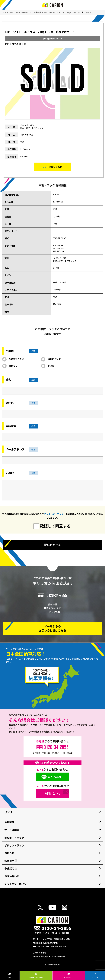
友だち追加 (55, 777)
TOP (4, 12)
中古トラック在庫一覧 (32, 12)
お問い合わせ (69, 976)
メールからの (52, 628)
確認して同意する (55, 526)
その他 (51, 366)
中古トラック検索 (36, 976)
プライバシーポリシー (55, 514)
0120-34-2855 (57, 596)
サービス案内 (14, 12)
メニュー (95, 976)
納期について (54, 359)
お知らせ (9, 853)
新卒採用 (11, 861)
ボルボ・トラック (14, 838)
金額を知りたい (16, 359)
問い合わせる (52, 545)
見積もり (13, 366)
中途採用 (11, 868)
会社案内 (9, 822)
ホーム (10, 976)
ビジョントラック (14, 845)
